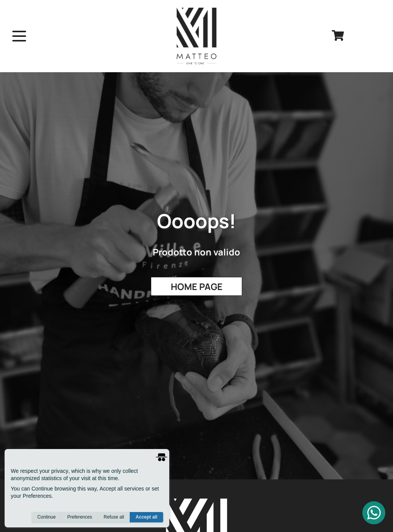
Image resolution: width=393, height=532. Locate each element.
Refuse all (114, 517)
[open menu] (19, 36)
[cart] (338, 36)
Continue (46, 517)
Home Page (197, 287)
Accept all (146, 517)
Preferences (80, 517)
